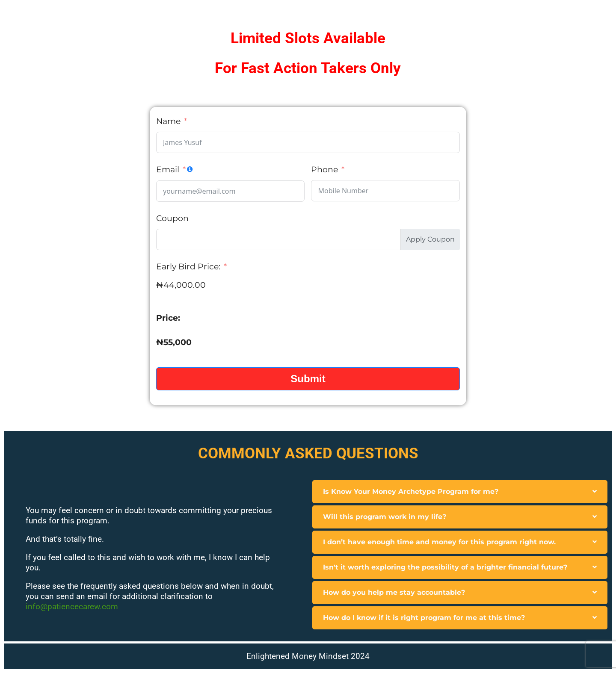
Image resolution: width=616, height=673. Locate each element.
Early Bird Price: (188, 267)
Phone (324, 170)
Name (168, 121)
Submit (308, 379)
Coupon (172, 218)
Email (168, 170)
